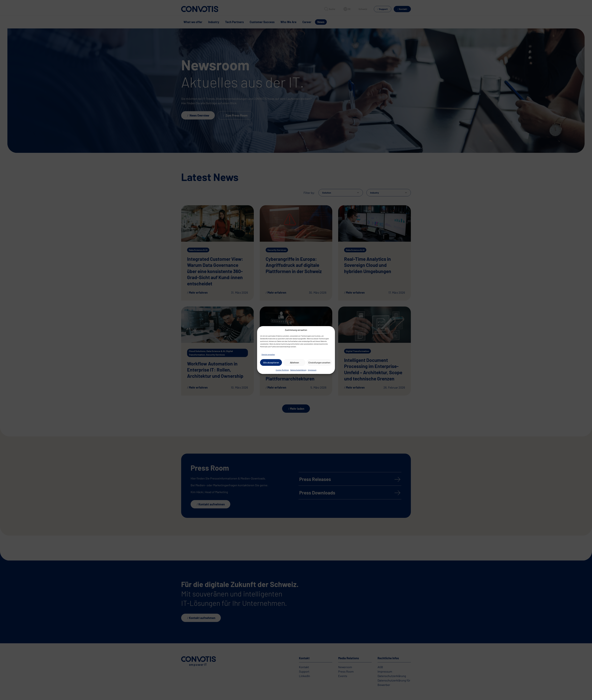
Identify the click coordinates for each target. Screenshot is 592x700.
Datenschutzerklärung (298, 370)
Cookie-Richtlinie (282, 370)
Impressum (312, 370)
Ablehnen (294, 363)
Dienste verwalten (268, 354)
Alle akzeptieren (271, 363)
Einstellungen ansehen (319, 363)
